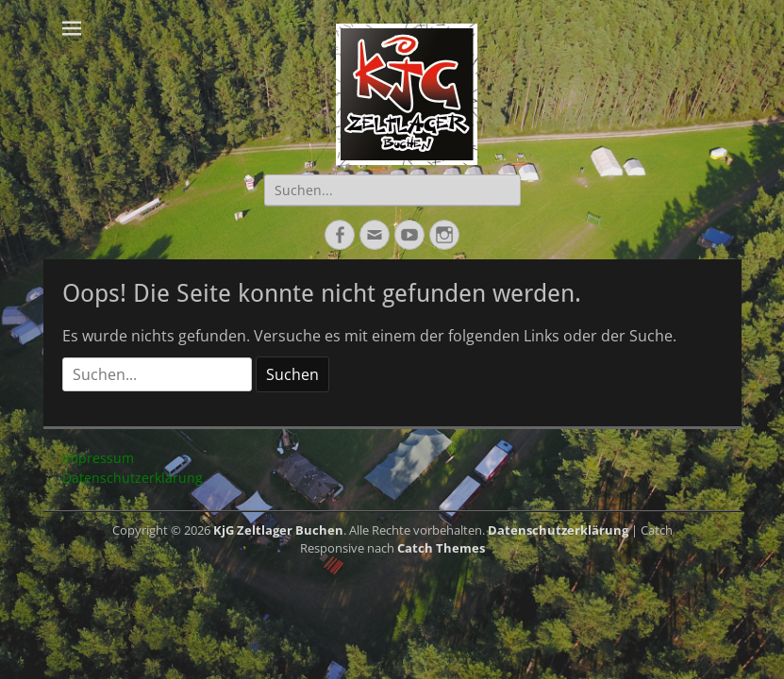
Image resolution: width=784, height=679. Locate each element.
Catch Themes (441, 548)
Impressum (98, 458)
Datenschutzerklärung (133, 478)
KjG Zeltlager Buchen (278, 530)
